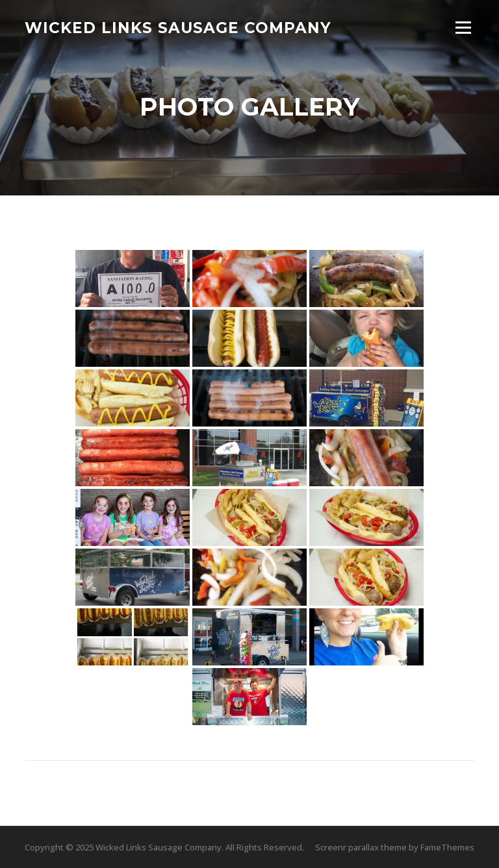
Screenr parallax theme (361, 847)
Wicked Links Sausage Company (178, 27)
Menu (463, 28)
